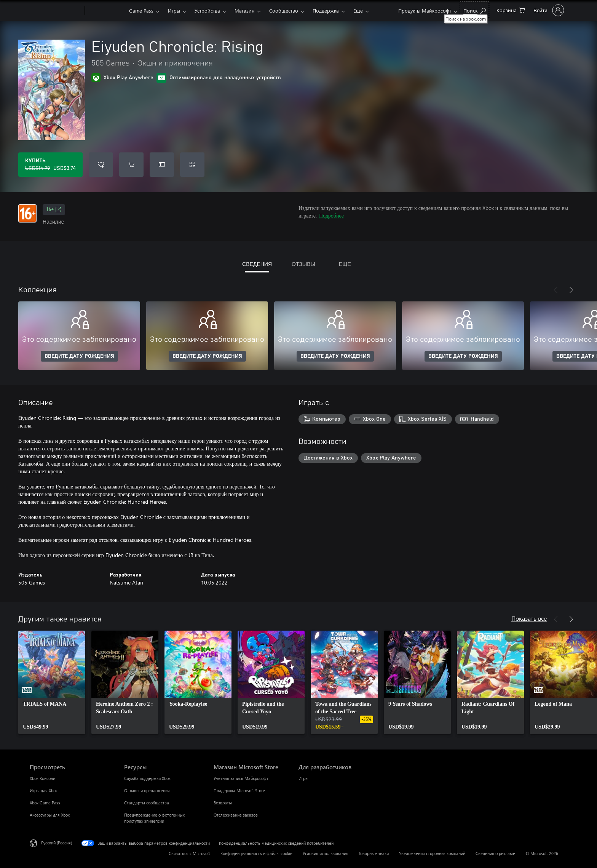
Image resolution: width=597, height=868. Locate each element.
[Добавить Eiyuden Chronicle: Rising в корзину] (131, 165)
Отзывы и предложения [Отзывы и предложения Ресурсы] (147, 790)
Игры (174, 10)
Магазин (245, 10)
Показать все (529, 618)
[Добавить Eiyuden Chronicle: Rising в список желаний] (101, 165)
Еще (358, 10)
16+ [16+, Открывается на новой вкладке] (54, 210)
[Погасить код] (192, 165)
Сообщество (284, 10)
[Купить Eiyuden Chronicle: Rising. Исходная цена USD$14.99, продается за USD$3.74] (50, 165)
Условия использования (326, 853)
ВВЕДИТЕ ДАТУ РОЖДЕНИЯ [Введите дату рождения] (79, 356)
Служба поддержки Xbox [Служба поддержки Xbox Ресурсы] (147, 778)
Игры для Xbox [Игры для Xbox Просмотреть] (44, 790)
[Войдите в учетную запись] (548, 10)
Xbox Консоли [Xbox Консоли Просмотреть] (42, 778)
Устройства (207, 10)
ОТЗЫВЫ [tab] (303, 264)
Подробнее (331, 215)
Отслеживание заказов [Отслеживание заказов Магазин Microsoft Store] (236, 815)
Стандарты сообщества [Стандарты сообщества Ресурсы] (147, 803)
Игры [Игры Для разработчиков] (303, 778)
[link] (52, 682)
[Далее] (571, 290)
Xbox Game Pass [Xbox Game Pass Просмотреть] (45, 803)
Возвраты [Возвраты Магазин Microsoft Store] (223, 803)
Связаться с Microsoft (189, 853)
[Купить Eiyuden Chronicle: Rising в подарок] (162, 165)
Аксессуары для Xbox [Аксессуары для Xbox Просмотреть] (50, 815)
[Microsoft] (56, 11)
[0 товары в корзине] (511, 10)
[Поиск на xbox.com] (475, 10)
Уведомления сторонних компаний (432, 853)
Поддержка (326, 10)
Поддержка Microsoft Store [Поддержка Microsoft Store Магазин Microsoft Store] (239, 790)
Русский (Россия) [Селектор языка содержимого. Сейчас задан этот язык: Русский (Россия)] (57, 843)
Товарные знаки (374, 853)
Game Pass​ (141, 10)
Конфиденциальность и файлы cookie (256, 853)
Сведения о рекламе (495, 853)
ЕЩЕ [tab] (345, 264)
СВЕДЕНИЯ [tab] (257, 264)
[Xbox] (106, 11)
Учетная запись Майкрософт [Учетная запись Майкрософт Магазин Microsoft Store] (241, 778)
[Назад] (556, 290)
